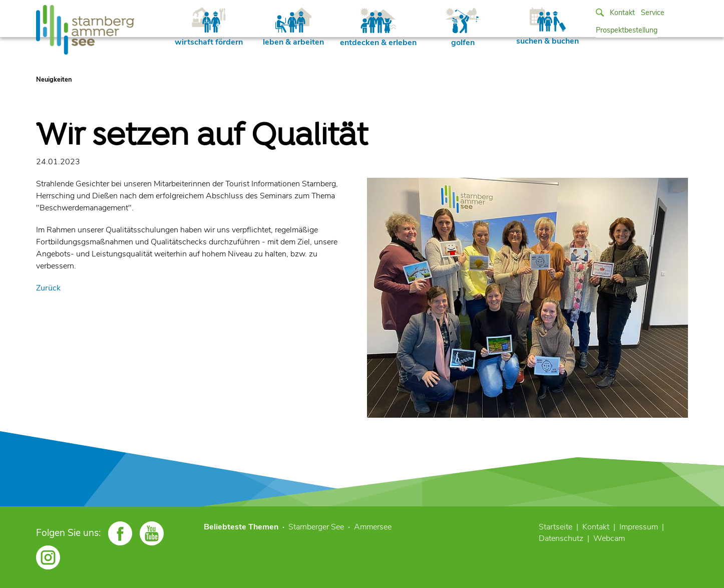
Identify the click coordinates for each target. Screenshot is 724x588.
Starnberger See (316, 527)
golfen (463, 28)
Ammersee (373, 527)
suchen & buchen (548, 27)
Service (653, 13)
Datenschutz (561, 538)
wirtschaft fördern (209, 28)
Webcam (609, 538)
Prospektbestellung (627, 30)
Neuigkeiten (54, 80)
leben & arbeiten (293, 28)
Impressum (639, 527)
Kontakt (622, 13)
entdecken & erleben (378, 28)
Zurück (48, 288)
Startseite (556, 527)
